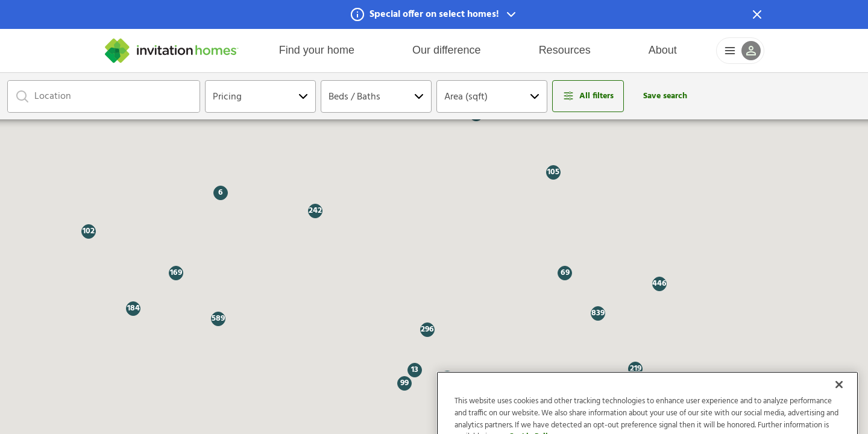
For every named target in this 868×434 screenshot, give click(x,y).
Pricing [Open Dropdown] (227, 97)
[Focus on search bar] (22, 96)
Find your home (317, 50)
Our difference (447, 50)
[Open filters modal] (588, 96)
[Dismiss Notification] (757, 14)
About (663, 50)
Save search (665, 96)
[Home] (172, 51)
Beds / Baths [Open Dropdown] (354, 97)
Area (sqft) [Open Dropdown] (466, 97)
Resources (565, 50)
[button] (434, 14)
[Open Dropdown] (303, 96)
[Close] (839, 405)
